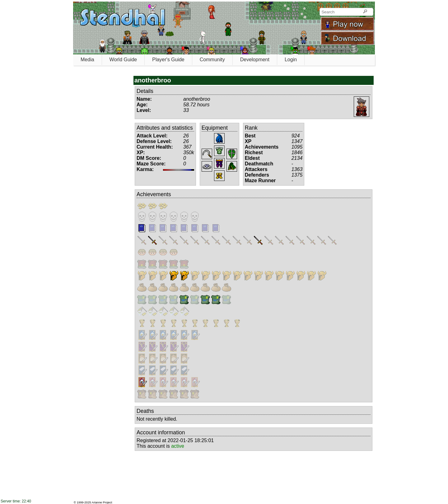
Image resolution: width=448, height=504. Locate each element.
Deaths (145, 411)
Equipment (215, 128)
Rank (251, 128)
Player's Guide (168, 60)
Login (291, 60)
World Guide (123, 60)
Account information (161, 432)
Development (255, 60)
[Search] (365, 12)
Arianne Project (102, 502)
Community (212, 60)
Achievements (154, 194)
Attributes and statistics (165, 128)
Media (87, 60)
